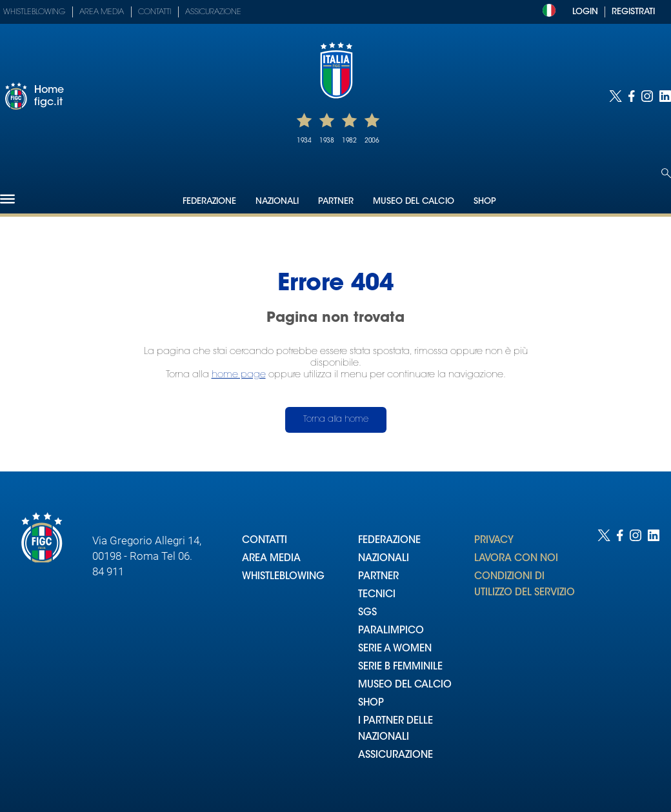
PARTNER (378, 577)
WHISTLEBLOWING (283, 577)
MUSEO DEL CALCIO (405, 685)
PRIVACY (494, 541)
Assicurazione (213, 12)
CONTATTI (265, 541)
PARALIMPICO (391, 631)
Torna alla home (336, 420)
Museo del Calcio (414, 202)
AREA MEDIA (271, 559)
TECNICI (377, 595)
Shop (485, 202)
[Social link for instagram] (647, 96)
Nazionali (277, 202)
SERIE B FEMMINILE (400, 667)
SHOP (371, 703)
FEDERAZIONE (389, 541)
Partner (336, 202)
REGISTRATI (633, 12)
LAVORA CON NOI (516, 559)
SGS (367, 613)
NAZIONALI (384, 559)
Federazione (209, 202)
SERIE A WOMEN (395, 649)
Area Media (102, 12)
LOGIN (585, 12)
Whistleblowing (34, 12)
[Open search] (666, 173)
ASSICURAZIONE (396, 756)
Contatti (155, 12)
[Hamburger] (7, 199)
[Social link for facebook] (632, 96)
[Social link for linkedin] (665, 96)
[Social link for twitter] (616, 96)
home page (239, 375)
